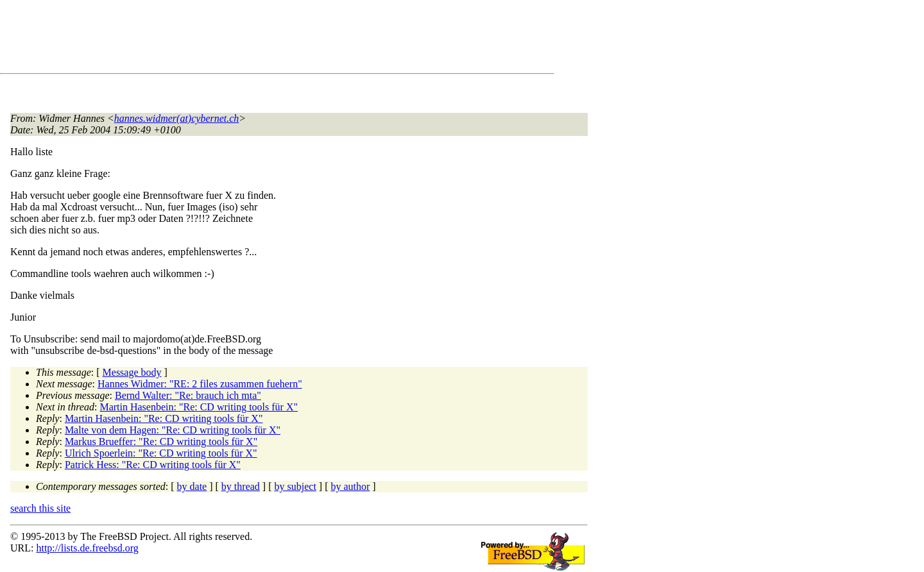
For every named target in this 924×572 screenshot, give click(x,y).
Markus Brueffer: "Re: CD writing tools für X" (161, 442)
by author (350, 486)
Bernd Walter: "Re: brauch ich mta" (188, 395)
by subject (295, 486)
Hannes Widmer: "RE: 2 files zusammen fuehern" (200, 384)
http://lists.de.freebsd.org (87, 548)
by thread (241, 486)
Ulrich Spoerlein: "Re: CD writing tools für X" (161, 453)
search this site (40, 508)
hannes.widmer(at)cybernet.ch (177, 118)
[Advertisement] (244, 39)
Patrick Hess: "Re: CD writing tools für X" (153, 465)
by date (192, 486)
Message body (132, 372)
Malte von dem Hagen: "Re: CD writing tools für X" (173, 430)
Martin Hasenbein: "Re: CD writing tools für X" (199, 407)
